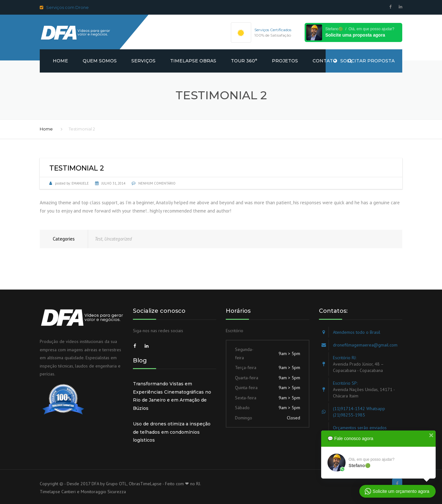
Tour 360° (244, 61)
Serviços (143, 61)
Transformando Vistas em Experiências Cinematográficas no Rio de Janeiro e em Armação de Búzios (172, 396)
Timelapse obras (193, 61)
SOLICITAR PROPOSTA (364, 61)
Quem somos (100, 61)
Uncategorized (118, 239)
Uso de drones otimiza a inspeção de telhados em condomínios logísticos (172, 432)
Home (60, 61)
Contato (325, 61)
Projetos (285, 61)
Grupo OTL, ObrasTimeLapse (134, 484)
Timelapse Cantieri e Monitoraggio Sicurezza (83, 492)
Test (99, 239)
